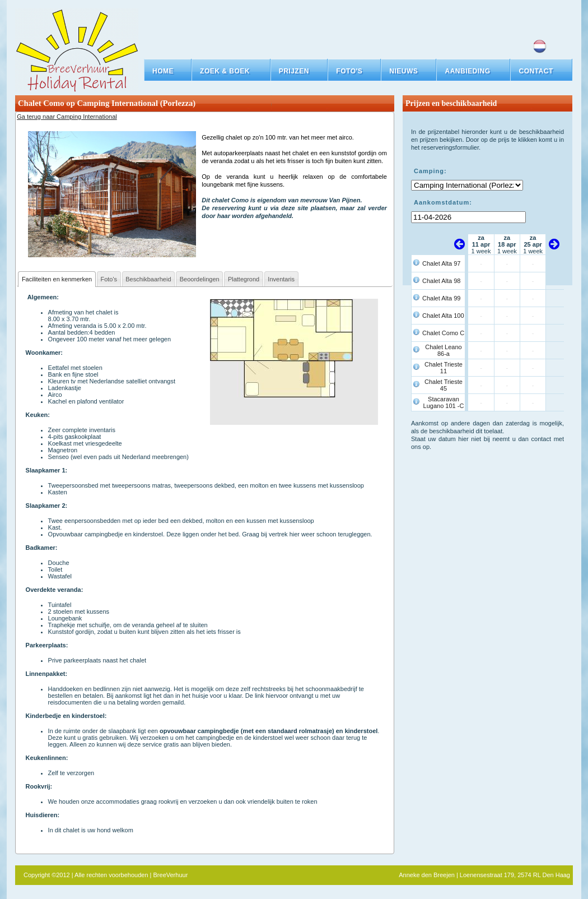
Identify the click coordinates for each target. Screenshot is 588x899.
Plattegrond (244, 279)
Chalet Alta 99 (442, 298)
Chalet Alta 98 (442, 281)
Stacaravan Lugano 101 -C (444, 402)
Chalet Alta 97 (442, 263)
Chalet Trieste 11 (444, 368)
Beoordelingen (200, 279)
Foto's (109, 279)
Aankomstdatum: (443, 202)
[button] (231, 71)
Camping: (430, 171)
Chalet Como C (443, 333)
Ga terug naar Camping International (67, 117)
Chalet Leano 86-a (443, 350)
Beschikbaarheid (148, 279)
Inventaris (281, 279)
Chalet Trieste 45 (444, 385)
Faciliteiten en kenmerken (57, 279)
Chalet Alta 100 (443, 316)
